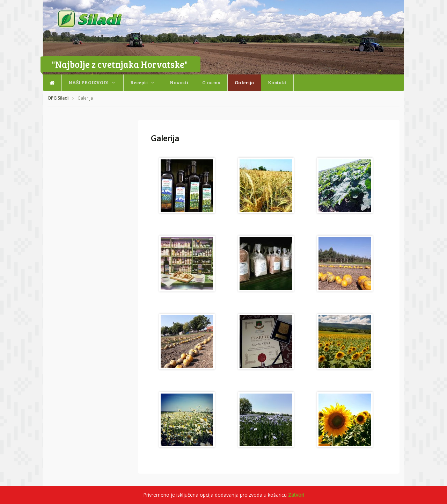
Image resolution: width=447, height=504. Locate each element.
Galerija (244, 82)
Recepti (139, 82)
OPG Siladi (58, 98)
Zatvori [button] (296, 495)
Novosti (179, 82)
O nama (211, 82)
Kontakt (277, 82)
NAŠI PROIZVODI (89, 82)
